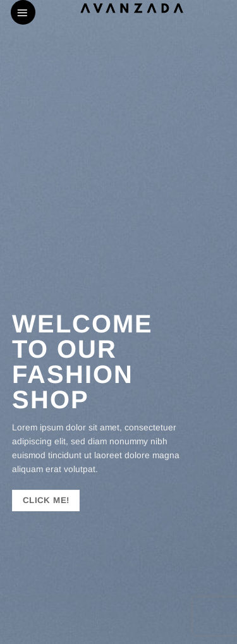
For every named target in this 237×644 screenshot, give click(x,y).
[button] (23, 12)
